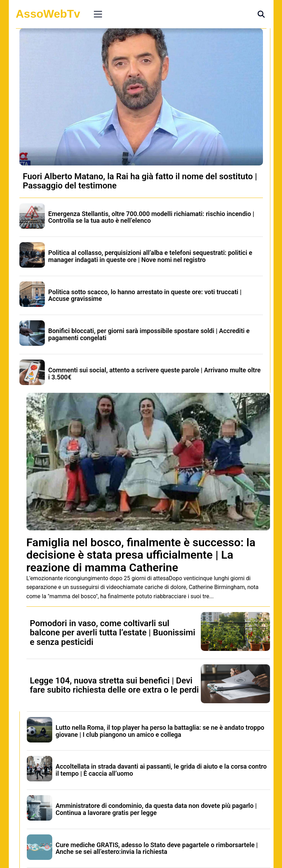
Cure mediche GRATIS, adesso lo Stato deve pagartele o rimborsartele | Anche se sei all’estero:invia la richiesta (157, 848)
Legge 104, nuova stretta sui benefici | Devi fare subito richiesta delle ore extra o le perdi (115, 685)
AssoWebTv (48, 14)
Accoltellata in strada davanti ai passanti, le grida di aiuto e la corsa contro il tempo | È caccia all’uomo (161, 770)
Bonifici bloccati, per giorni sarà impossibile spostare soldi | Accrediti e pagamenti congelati (149, 334)
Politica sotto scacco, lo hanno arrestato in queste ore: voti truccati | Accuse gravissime (145, 295)
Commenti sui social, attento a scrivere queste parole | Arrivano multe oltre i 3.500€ (155, 374)
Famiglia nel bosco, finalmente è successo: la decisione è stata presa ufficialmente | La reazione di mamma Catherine (141, 555)
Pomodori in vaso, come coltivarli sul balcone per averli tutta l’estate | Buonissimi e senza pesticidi (113, 633)
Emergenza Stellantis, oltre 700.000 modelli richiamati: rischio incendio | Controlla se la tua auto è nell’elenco (151, 217)
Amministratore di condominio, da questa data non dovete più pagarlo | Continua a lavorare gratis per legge (156, 809)
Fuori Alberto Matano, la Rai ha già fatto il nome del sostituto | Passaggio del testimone (140, 181)
